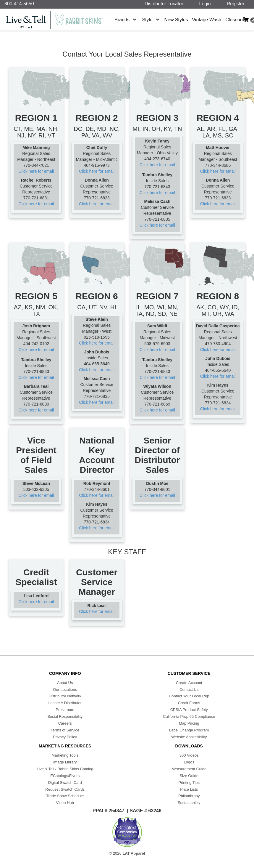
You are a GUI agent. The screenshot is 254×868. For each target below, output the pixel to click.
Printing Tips (189, 783)
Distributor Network (65, 696)
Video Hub (65, 803)
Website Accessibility (189, 737)
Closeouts (236, 20)
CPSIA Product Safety (189, 710)
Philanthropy (189, 796)
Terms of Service (65, 730)
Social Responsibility (65, 716)
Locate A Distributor (65, 703)
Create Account (189, 683)
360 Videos (189, 755)
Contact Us (189, 690)
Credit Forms (189, 703)
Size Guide (189, 776)
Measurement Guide (189, 769)
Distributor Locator (165, 4)
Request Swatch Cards (65, 789)
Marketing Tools (65, 755)
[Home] (58, 20)
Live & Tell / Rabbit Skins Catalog (65, 769)
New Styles (176, 20)
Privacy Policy (65, 737)
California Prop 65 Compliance (189, 716)
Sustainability (189, 803)
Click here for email (36, 171)
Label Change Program (189, 730)
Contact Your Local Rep (189, 696)
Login (206, 4)
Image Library (65, 762)
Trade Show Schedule (65, 796)
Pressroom (65, 710)
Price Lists (189, 789)
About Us (65, 683)
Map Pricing (189, 723)
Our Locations (65, 690)
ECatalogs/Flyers (65, 776)
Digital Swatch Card (65, 783)
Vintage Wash (207, 20)
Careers (65, 723)
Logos (189, 762)
